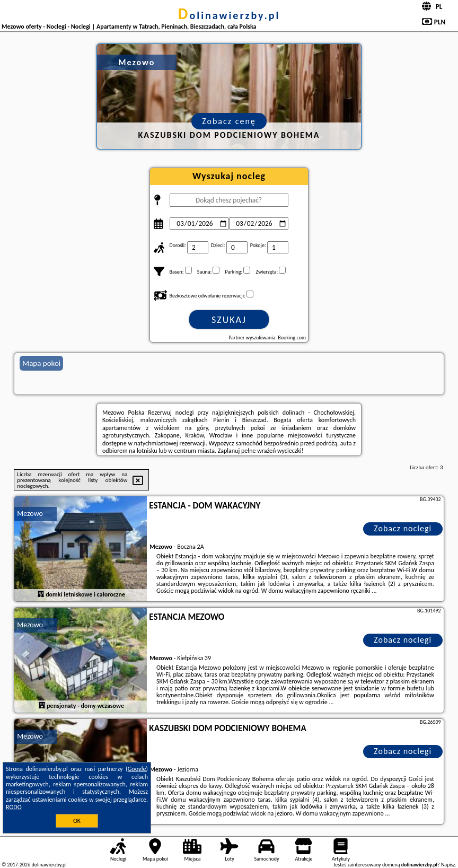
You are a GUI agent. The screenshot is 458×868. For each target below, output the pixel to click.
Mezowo (30, 514)
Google (137, 769)
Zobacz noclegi (403, 528)
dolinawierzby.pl (229, 15)
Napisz (448, 865)
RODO (14, 807)
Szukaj (229, 320)
